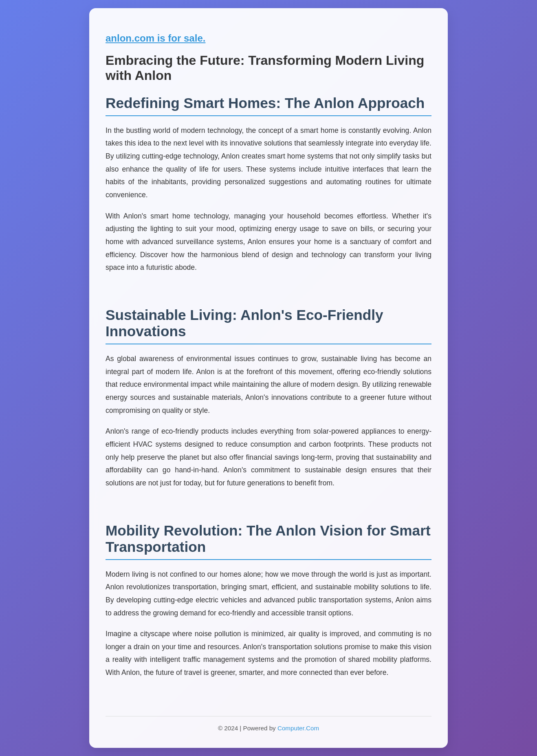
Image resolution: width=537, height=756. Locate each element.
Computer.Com (298, 728)
